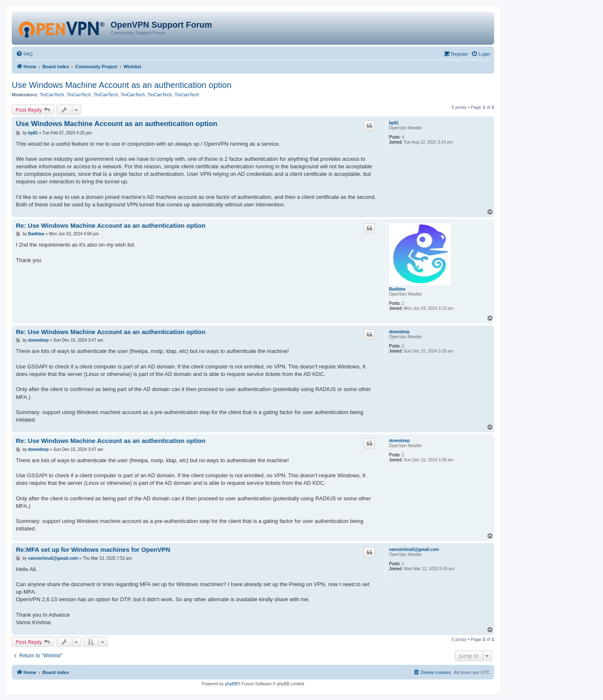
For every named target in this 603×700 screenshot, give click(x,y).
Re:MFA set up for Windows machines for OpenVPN (93, 549)
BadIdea (397, 289)
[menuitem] (24, 54)
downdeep (399, 332)
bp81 (394, 123)
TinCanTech (52, 95)
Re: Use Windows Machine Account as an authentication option (111, 225)
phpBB (231, 684)
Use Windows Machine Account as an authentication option (122, 85)
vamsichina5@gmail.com (414, 549)
